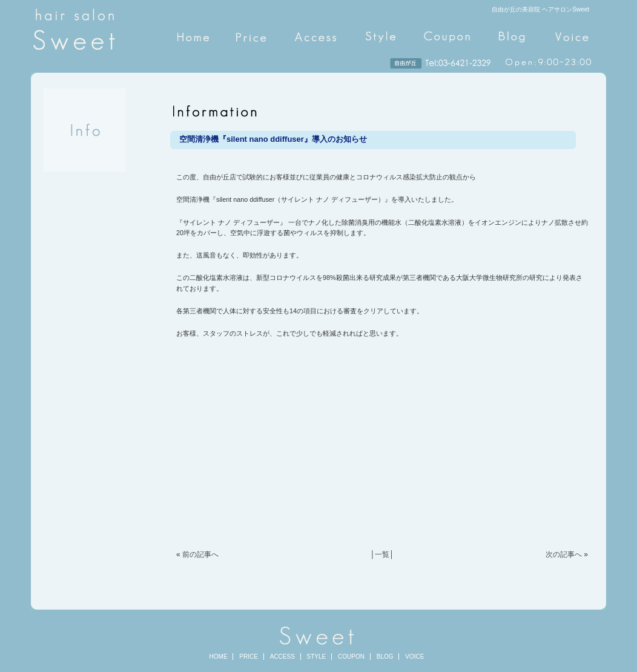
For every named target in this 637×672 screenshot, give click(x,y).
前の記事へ (200, 554)
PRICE (249, 657)
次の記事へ (564, 554)
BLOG (385, 657)
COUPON (351, 657)
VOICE (414, 657)
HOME (219, 657)
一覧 (382, 554)
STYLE (317, 657)
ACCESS (282, 657)
